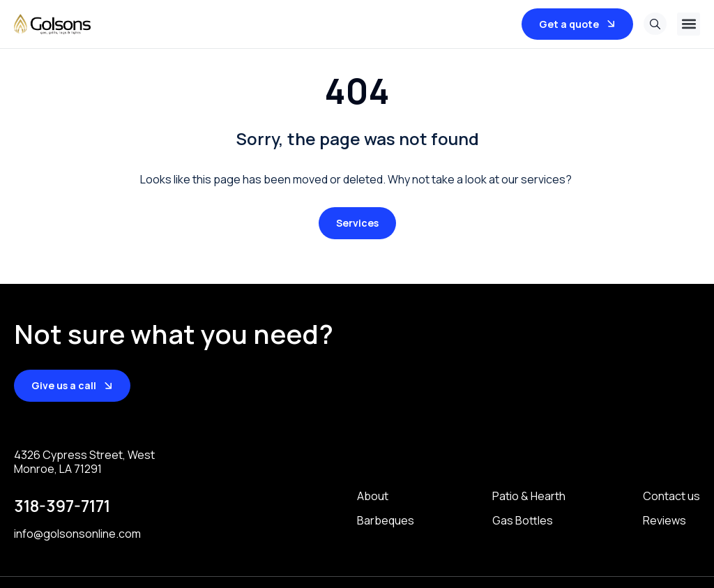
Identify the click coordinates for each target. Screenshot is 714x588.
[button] (689, 24)
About (373, 496)
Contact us (671, 496)
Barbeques (386, 520)
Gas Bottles (523, 520)
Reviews (664, 520)
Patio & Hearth (529, 496)
